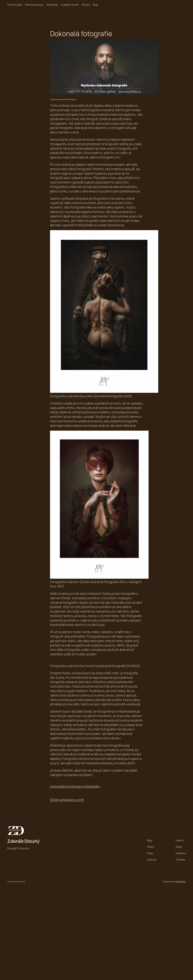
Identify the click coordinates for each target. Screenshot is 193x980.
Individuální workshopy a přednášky (75, 786)
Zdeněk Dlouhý (23, 841)
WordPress (181, 881)
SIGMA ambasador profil (67, 800)
